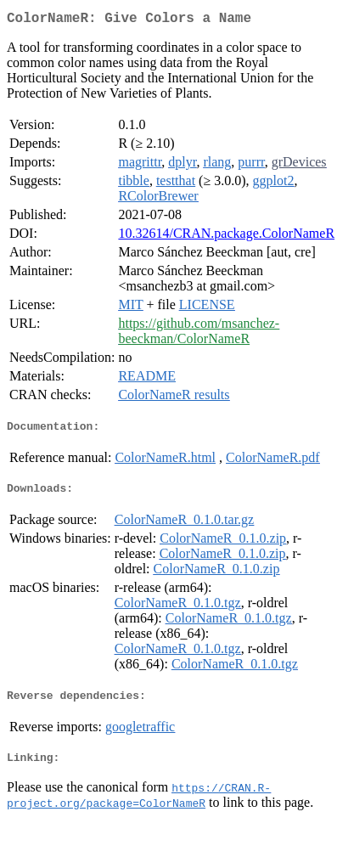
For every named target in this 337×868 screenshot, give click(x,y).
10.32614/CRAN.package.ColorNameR (226, 237)
